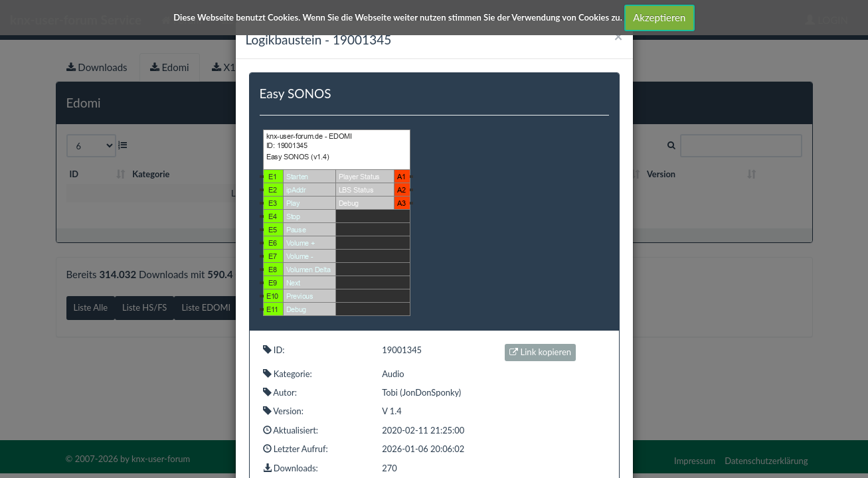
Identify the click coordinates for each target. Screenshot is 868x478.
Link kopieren (540, 352)
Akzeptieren (659, 17)
